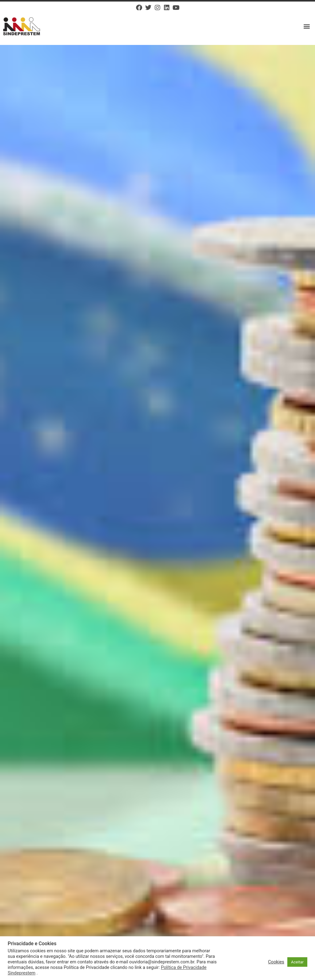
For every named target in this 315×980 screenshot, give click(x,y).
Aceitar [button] (297, 962)
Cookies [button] (276, 962)
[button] (307, 26)
